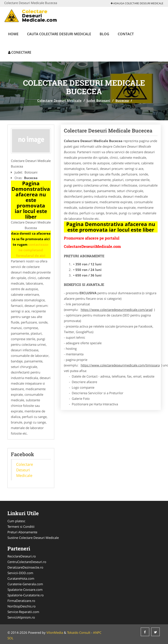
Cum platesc (16, 521)
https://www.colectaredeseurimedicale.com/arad (117, 310)
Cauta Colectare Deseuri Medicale (59, 34)
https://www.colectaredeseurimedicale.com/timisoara (120, 365)
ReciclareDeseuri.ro (22, 556)
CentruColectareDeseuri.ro (27, 562)
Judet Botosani (98, 100)
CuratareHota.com (21, 578)
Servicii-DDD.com (20, 573)
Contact (126, 34)
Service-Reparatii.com (23, 612)
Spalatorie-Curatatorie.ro (26, 595)
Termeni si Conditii (21, 526)
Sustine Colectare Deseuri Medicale (33, 538)
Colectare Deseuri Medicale (59, 100)
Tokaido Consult (79, 632)
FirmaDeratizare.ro (21, 601)
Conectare (20, 52)
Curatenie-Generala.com (25, 584)
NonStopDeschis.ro (22, 606)
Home (13, 34)
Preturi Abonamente (22, 532)
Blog (104, 34)
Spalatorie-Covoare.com (25, 590)
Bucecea (122, 100)
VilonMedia (55, 632)
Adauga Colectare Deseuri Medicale (137, 3)
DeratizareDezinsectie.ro (25, 567)
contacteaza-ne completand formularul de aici (33, 250)
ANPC (97, 632)
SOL (10, 638)
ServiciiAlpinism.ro (21, 617)
